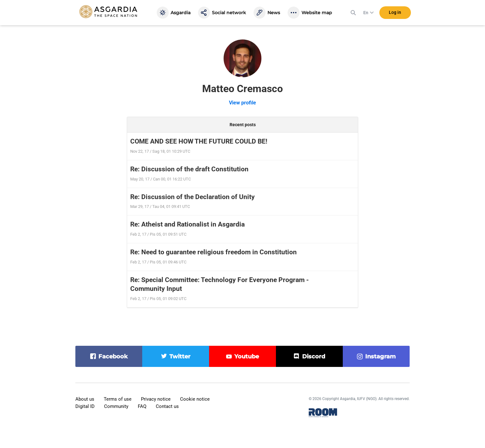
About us (85, 399)
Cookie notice (195, 399)
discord (314, 357)
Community (116, 406)
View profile (242, 103)
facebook (113, 357)
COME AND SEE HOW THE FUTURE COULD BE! (199, 141)
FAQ (142, 406)
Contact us (167, 406)
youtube (247, 357)
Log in (395, 12)
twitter (180, 357)
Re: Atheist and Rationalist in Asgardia (187, 224)
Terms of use (118, 399)
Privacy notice (156, 399)
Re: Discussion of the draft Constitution (189, 169)
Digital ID (85, 406)
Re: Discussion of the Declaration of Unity (193, 197)
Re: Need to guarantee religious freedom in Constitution (213, 252)
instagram (380, 357)
